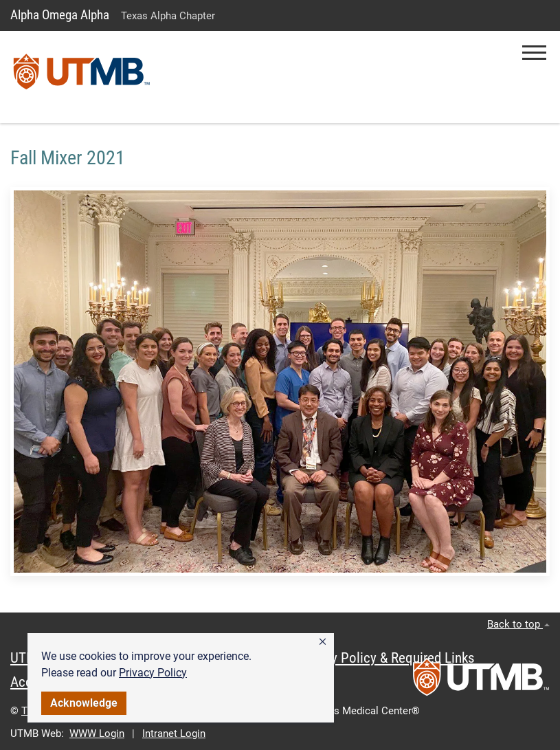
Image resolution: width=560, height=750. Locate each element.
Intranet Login (174, 734)
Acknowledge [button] (84, 703)
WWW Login (97, 734)
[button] (323, 642)
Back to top (518, 624)
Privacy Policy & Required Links (385, 658)
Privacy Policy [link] (153, 673)
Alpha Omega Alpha (60, 15)
